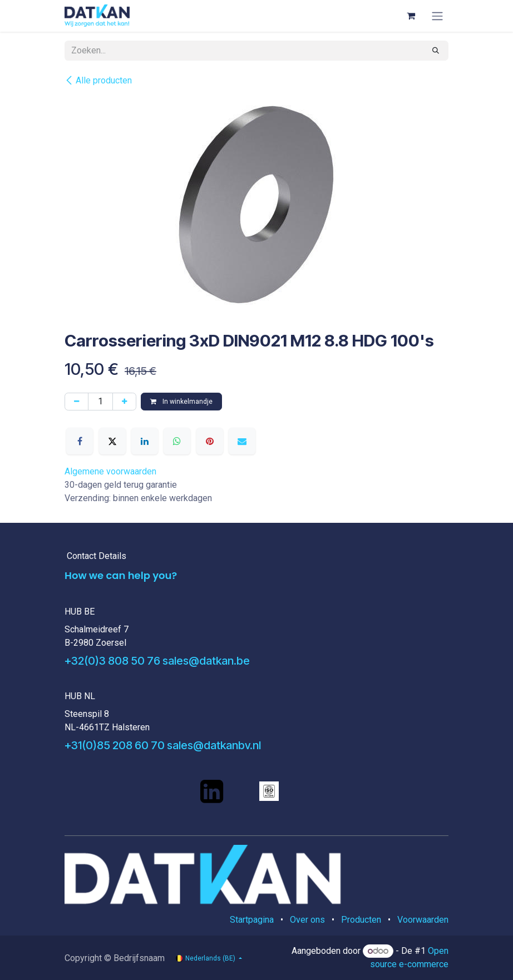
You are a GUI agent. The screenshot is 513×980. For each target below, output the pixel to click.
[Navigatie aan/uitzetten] (437, 16)
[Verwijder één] (77, 402)
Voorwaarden (423, 920)
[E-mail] (242, 441)
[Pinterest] (210, 441)
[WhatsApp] (177, 441)
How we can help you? (121, 575)
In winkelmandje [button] (181, 402)
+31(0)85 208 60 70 (115, 745)
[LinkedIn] (145, 441)
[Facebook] (80, 441)
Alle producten (98, 80)
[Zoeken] (436, 51)
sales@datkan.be (206, 661)
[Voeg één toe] (124, 402)
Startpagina (252, 920)
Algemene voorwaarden (110, 471)
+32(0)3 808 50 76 (112, 661)
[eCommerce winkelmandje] (411, 16)
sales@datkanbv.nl (214, 745)
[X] (112, 441)
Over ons (307, 920)
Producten (361, 920)
